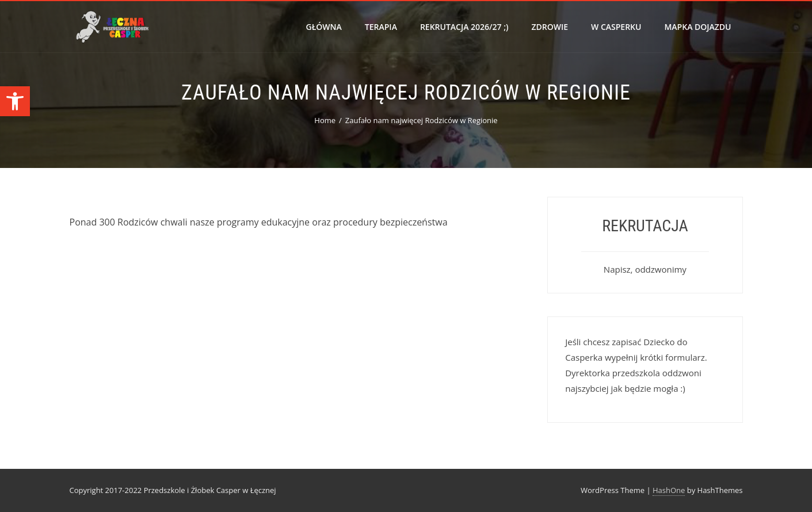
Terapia (381, 27)
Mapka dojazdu (697, 27)
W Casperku (616, 27)
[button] (15, 101)
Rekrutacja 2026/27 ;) (464, 27)
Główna (324, 27)
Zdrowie (550, 27)
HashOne (669, 490)
